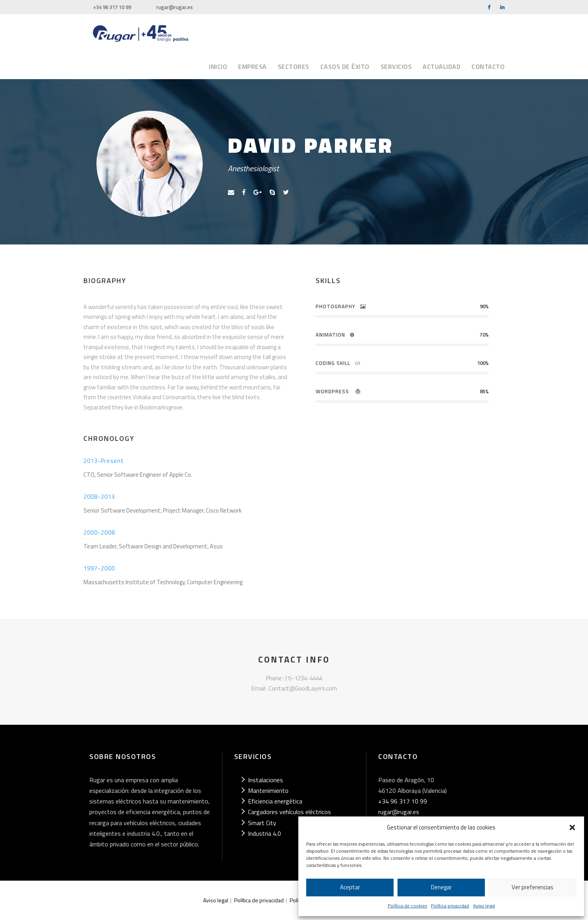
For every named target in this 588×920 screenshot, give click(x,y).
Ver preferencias (533, 887)
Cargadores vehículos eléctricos (289, 812)
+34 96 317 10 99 (112, 7)
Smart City (262, 823)
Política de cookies (407, 906)
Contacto (488, 67)
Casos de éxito (345, 67)
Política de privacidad (259, 900)
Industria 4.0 (264, 833)
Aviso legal (484, 906)
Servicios (396, 67)
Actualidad (442, 67)
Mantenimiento (268, 790)
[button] (572, 827)
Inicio (218, 67)
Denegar (441, 887)
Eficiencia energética (275, 801)
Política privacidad (450, 906)
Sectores (294, 67)
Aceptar (350, 887)
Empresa (252, 67)
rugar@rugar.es (175, 7)
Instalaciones (265, 780)
